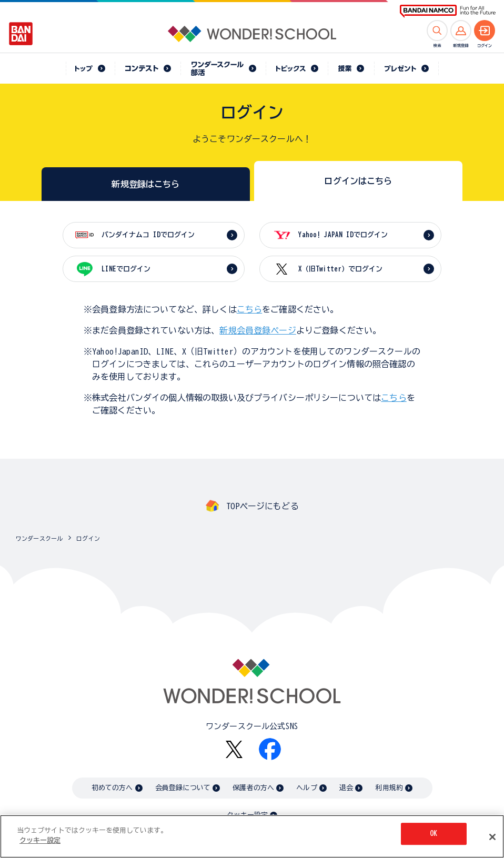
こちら (249, 309)
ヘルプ (306, 788)
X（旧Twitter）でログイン (340, 269)
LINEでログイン (126, 269)
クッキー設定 (40, 841)
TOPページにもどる (263, 506)
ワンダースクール (39, 538)
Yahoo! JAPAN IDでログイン (343, 235)
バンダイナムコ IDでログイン (148, 235)
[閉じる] (492, 837)
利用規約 (389, 788)
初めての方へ (112, 788)
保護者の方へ (253, 788)
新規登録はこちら (145, 184)
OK (434, 834)
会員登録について (183, 788)
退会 (346, 788)
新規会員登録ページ (258, 330)
